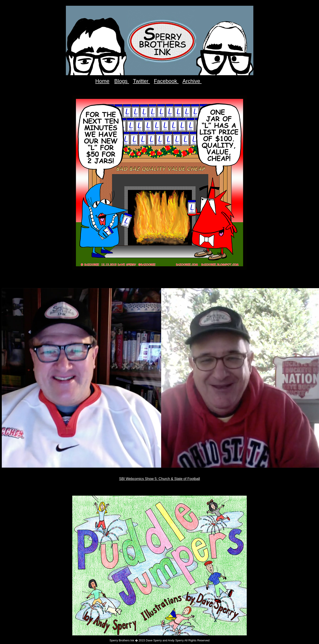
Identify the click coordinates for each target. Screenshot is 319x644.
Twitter (141, 81)
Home (102, 81)
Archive (192, 81)
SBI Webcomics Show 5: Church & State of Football (160, 479)
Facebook (166, 81)
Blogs (122, 81)
